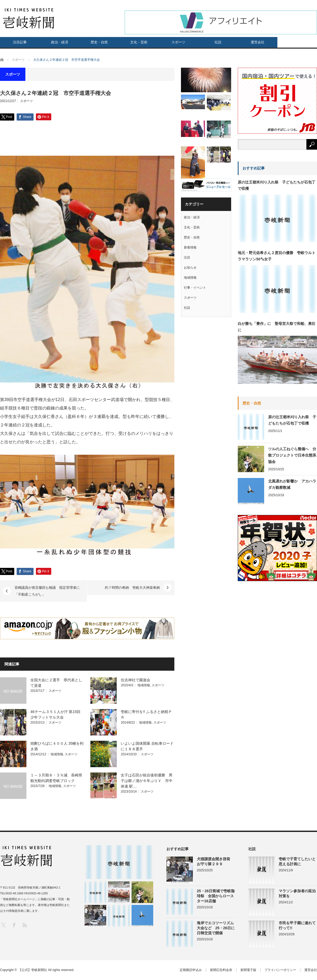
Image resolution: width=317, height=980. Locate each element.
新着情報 (190, 247)
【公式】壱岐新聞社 (33, 970)
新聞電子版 (248, 970)
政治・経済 (60, 42)
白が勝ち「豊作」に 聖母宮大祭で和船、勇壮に (277, 327)
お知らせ (190, 268)
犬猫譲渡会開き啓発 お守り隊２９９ (216, 861)
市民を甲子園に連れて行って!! (297, 925)
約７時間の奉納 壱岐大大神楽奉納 (132, 588)
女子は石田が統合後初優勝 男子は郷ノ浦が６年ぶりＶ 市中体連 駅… (147, 781)
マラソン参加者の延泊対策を (297, 893)
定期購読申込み (191, 970)
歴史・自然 (99, 42)
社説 (218, 42)
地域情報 (144, 685)
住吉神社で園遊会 (136, 680)
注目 (187, 257)
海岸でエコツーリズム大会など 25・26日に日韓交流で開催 (216, 928)
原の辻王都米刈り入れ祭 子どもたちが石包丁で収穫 (277, 185)
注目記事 (20, 42)
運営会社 (258, 42)
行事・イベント (195, 288)
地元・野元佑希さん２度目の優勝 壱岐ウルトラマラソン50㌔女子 (277, 256)
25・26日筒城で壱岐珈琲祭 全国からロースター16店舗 (216, 896)
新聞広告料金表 (221, 970)
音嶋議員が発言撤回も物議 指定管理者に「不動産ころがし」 (47, 591)
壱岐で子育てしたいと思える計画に (297, 861)
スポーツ (178, 42)
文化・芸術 (139, 42)
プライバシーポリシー (280, 970)
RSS (24, 925)
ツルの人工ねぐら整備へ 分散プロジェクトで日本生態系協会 (292, 455)
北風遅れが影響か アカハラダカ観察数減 (292, 484)
